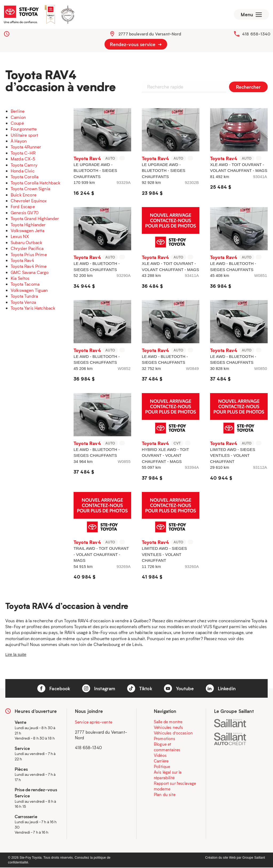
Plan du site (165, 795)
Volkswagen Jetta (27, 231)
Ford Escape (23, 207)
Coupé (17, 124)
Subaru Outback (26, 243)
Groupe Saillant (254, 858)
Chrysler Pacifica (27, 249)
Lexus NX (20, 237)
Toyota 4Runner (26, 148)
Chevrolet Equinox (29, 201)
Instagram (99, 689)
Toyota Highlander (28, 225)
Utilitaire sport (24, 136)
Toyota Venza (23, 303)
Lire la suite (16, 655)
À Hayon (19, 141)
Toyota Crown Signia (30, 189)
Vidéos (160, 756)
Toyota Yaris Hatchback (33, 308)
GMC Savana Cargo (30, 273)
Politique (162, 767)
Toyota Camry (24, 165)
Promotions (165, 739)
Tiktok (140, 689)
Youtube (179, 689)
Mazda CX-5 (23, 160)
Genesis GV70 (25, 213)
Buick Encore (24, 195)
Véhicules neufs (168, 728)
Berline (18, 112)
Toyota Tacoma (25, 285)
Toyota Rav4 (22, 261)
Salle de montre (168, 722)
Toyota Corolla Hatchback (36, 183)
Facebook (54, 689)
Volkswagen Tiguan (29, 291)
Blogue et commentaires (167, 748)
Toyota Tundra (24, 297)
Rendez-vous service (136, 45)
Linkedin (221, 689)
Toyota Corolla (25, 177)
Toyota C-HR (23, 153)
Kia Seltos (20, 279)
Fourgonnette (24, 130)
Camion (18, 118)
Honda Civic (23, 171)
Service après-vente (94, 723)
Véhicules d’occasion (173, 734)
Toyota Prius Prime (29, 255)
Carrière (161, 762)
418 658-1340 (256, 34)
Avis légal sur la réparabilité (168, 776)
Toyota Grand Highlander (35, 219)
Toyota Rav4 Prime (29, 267)
